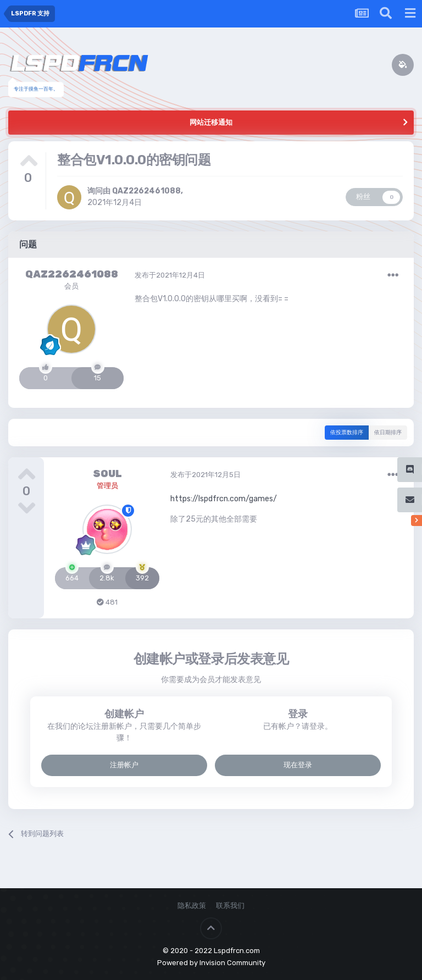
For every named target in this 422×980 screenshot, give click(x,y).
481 (107, 602)
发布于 (170, 275)
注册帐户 (124, 765)
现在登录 (298, 765)
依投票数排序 (347, 433)
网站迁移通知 (211, 122)
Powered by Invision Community (211, 963)
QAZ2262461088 (146, 191)
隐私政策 (192, 906)
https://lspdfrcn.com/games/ (224, 498)
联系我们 (230, 906)
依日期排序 (388, 433)
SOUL (107, 474)
